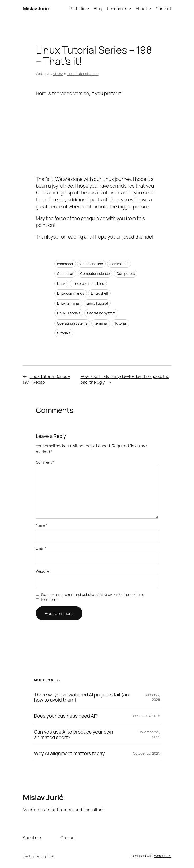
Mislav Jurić (36, 8)
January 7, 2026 (152, 697)
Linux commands (71, 293)
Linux (61, 283)
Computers (126, 274)
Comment (45, 462)
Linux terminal (68, 303)
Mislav (58, 74)
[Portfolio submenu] (88, 9)
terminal (101, 323)
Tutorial (120, 323)
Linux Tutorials (69, 313)
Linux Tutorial (97, 303)
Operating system (101, 313)
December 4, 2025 (146, 716)
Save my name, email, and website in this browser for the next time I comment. (93, 597)
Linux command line (88, 283)
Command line (91, 264)
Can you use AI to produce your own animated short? (73, 735)
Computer (65, 274)
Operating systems (72, 323)
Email (41, 548)
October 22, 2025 (147, 753)
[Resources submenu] (130, 9)
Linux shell (99, 293)
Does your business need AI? (66, 716)
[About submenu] (150, 9)
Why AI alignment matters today (69, 753)
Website (42, 571)
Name (42, 525)
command (65, 264)
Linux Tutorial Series (83, 74)
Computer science (95, 274)
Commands (119, 264)
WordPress (163, 856)
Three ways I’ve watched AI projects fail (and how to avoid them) (83, 697)
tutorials (64, 333)
